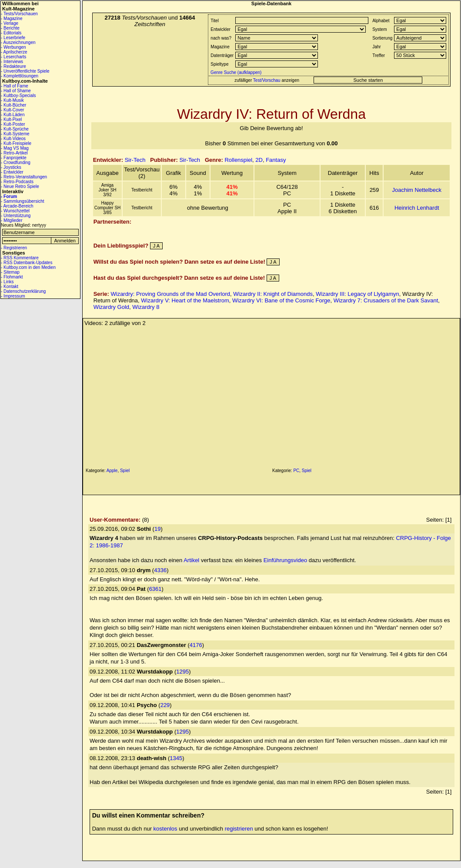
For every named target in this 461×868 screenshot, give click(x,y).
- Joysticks (11, 167)
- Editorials (11, 33)
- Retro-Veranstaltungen (24, 177)
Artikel (191, 560)
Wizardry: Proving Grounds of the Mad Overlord (170, 294)
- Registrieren (14, 248)
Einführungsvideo (285, 560)
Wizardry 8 (146, 307)
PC (296, 471)
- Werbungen (13, 47)
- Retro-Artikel (14, 153)
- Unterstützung (16, 216)
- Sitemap (10, 272)
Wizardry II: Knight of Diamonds (273, 294)
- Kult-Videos (13, 139)
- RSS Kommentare (20, 258)
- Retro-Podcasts (17, 182)
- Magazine (12, 18)
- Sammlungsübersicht (22, 201)
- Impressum (13, 296)
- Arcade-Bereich (17, 206)
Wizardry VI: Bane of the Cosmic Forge (281, 300)
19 (157, 529)
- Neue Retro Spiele (20, 186)
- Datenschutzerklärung (23, 291)
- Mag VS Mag (15, 148)
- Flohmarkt (12, 277)
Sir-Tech (135, 160)
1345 (176, 758)
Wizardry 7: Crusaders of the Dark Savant (386, 300)
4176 (196, 645)
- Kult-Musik (12, 100)
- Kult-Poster (13, 124)
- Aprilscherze (14, 52)
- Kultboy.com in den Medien (28, 267)
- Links (7, 282)
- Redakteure (13, 66)
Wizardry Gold (111, 307)
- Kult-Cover (12, 110)
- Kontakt (10, 287)
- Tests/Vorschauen (19, 14)
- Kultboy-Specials (18, 96)
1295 (182, 672)
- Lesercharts (13, 57)
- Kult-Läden (13, 115)
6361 (155, 589)
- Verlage (10, 23)
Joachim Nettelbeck (416, 190)
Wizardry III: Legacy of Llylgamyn (357, 294)
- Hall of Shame (16, 91)
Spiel (125, 471)
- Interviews (12, 62)
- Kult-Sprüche (15, 129)
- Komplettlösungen (20, 76)
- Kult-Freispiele (16, 143)
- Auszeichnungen (18, 42)
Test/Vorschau (267, 80)
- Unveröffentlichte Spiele (25, 71)
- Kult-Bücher (13, 105)
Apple (112, 471)
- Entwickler (12, 172)
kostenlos (165, 829)
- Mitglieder (12, 220)
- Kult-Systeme (15, 134)
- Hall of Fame (15, 86)
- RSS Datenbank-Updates (27, 263)
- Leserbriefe (13, 38)
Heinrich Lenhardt (417, 208)
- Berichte (10, 28)
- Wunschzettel (15, 211)
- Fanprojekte (14, 158)
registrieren (239, 829)
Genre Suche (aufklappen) (235, 72)
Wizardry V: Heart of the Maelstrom (185, 300)
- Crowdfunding (16, 163)
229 (165, 705)
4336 (160, 570)
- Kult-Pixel (11, 119)
